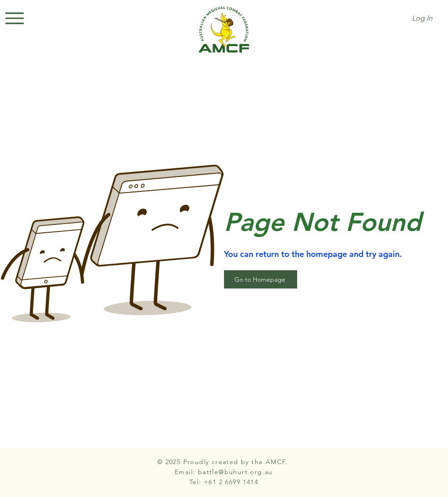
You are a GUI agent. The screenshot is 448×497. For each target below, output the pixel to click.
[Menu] (15, 18)
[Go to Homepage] (261, 279)
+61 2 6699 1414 (231, 482)
